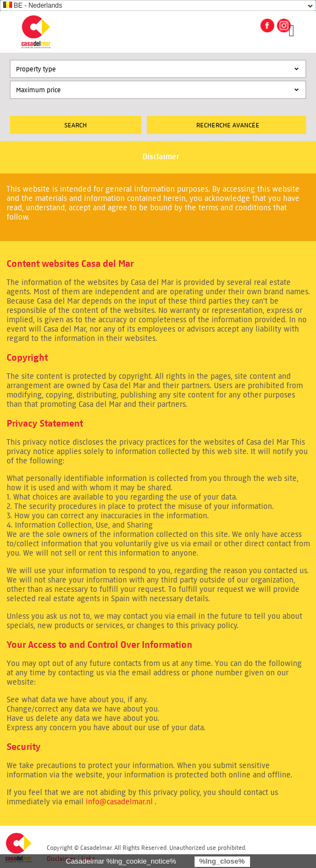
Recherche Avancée (228, 125)
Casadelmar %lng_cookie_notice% (121, 861)
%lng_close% (222, 861)
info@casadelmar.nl (119, 802)
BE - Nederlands (33, 5)
